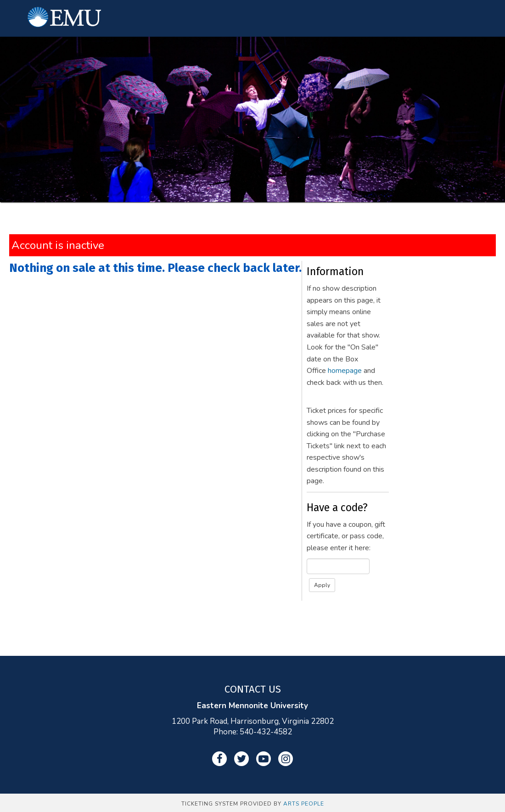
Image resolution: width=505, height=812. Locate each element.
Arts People (304, 804)
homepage (345, 371)
